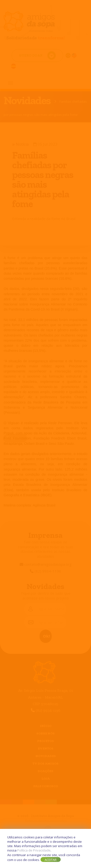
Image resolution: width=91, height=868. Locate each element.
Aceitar (51, 860)
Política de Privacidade (34, 850)
